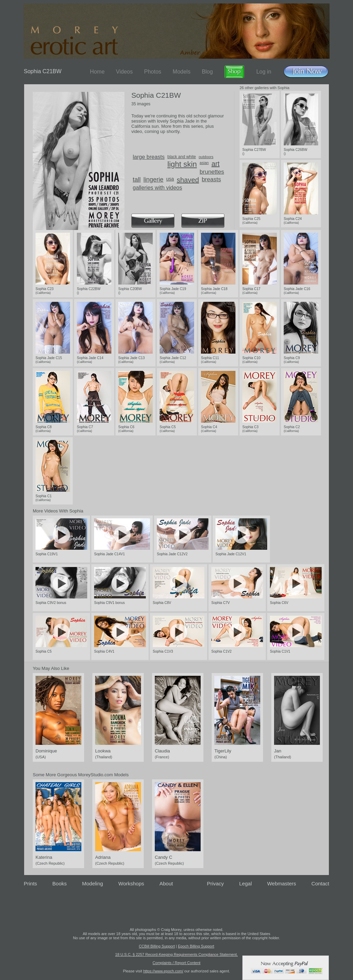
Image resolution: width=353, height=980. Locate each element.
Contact (320, 883)
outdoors (206, 157)
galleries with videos (157, 188)
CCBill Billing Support (157, 946)
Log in (264, 72)
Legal (246, 883)
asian (204, 163)
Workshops (131, 883)
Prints (30, 883)
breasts (211, 179)
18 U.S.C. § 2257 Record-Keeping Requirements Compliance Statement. (176, 954)
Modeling (93, 883)
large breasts (149, 157)
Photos (153, 72)
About (166, 883)
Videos (124, 72)
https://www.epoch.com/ (163, 971)
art (215, 164)
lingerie (153, 180)
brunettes (212, 172)
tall (137, 180)
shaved (188, 180)
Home (97, 72)
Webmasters (282, 883)
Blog (207, 72)
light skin (182, 164)
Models (182, 72)
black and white (182, 157)
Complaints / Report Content (177, 963)
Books (60, 883)
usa (170, 179)
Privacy (215, 883)
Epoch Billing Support (196, 946)
